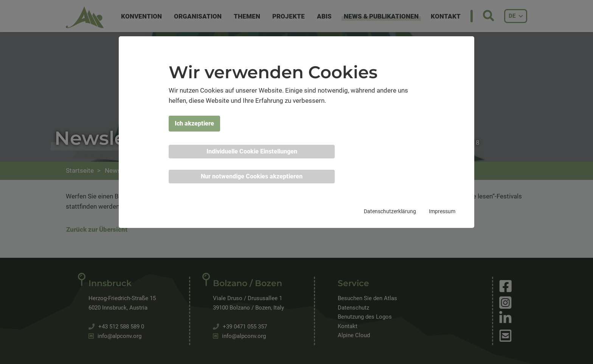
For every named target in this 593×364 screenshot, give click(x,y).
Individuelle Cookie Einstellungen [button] (252, 151)
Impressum (442, 211)
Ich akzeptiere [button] (194, 123)
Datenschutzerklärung (390, 211)
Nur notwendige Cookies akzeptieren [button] (252, 176)
